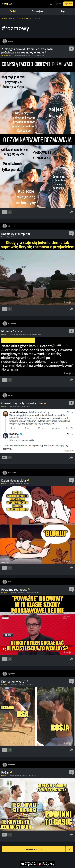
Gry (2, 237)
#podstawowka (31, 593)
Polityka (4, 593)
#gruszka (42, 55)
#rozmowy (35, 55)
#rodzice (12, 484)
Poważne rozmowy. (15, 590)
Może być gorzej (12, 331)
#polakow (32, 776)
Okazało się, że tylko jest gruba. (24, 403)
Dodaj (12, 11)
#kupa (24, 55)
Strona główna (8, 18)
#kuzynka (20, 406)
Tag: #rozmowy (24, 18)
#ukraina (22, 685)
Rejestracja (68, 4)
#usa (17, 685)
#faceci (29, 55)
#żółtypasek (37, 334)
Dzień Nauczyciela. (15, 480)
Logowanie (58, 4)
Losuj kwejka (71, 850)
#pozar (12, 776)
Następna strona (34, 849)
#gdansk (25, 776)
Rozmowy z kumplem (16, 234)
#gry (9, 237)
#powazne (14, 593)
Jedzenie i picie (6, 55)
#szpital (12, 334)
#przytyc (27, 406)
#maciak (39, 593)
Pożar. (7, 772)
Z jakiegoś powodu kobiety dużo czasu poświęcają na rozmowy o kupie (27, 51)
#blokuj (26, 484)
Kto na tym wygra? (15, 682)
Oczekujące (38, 11)
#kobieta (18, 55)
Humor (4, 334)
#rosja (12, 685)
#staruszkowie (28, 334)
